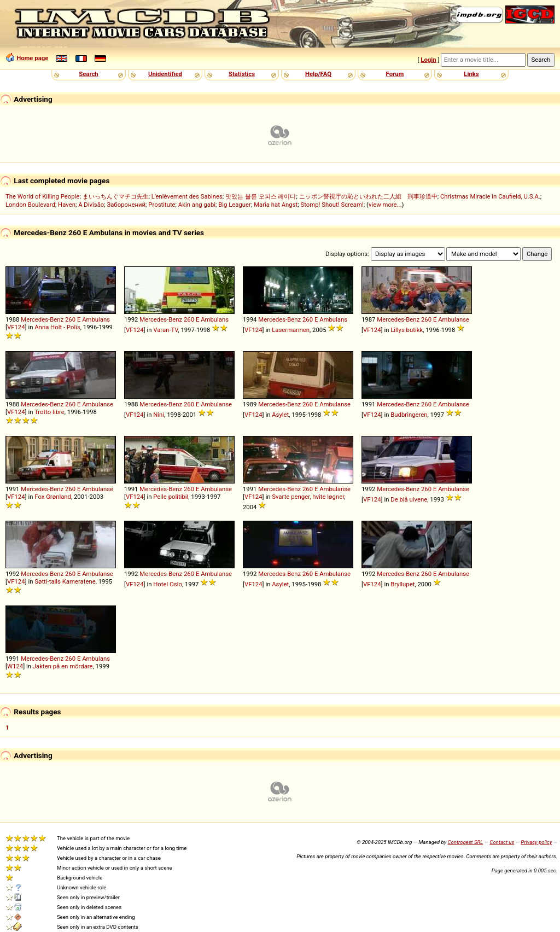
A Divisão (91, 205)
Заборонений (126, 205)
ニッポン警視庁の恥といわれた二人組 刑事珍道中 (368, 196)
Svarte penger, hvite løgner (308, 497)
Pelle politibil (171, 497)
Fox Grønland (53, 497)
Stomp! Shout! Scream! (332, 205)
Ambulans (96, 319)
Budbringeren (409, 415)
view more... (385, 205)
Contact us (502, 842)
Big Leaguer (235, 205)
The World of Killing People (42, 196)
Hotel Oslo (168, 584)
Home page (32, 58)
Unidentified (165, 74)
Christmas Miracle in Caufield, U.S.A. (490, 196)
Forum (395, 74)
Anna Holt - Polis (57, 327)
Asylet (280, 415)
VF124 (16, 327)
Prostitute (162, 205)
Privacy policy (536, 842)
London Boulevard (30, 205)
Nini (159, 415)
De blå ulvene (409, 499)
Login (428, 60)
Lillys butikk (407, 330)
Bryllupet (402, 584)
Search (88, 74)
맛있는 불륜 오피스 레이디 (261, 196)
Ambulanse (454, 319)
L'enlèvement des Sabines (187, 196)
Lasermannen (291, 330)
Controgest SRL (465, 842)
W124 (15, 666)
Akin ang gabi (197, 205)
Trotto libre (49, 412)
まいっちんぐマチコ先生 (116, 196)
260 (70, 319)
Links (471, 74)
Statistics (242, 74)
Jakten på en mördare (63, 666)
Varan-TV (165, 330)
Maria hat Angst (276, 205)
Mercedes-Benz (42, 319)
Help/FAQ (318, 74)
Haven (67, 205)
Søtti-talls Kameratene (65, 581)
